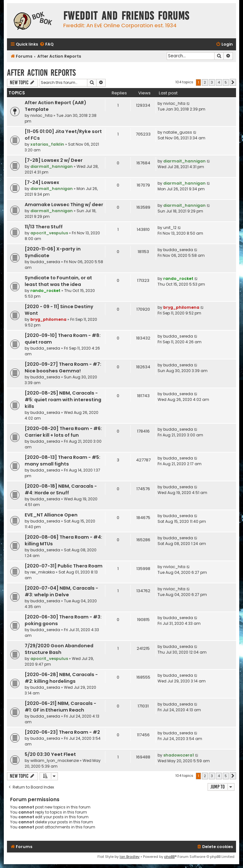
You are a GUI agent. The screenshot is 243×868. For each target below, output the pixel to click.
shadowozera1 (179, 755)
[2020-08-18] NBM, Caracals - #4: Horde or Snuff (61, 489)
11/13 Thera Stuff (44, 227)
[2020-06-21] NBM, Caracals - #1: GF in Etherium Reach (60, 707)
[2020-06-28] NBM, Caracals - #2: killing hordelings (61, 678)
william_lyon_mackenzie (55, 760)
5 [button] (226, 82)
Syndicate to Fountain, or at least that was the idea (58, 281)
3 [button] (212, 82)
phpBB (169, 857)
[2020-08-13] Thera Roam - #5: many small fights (62, 461)
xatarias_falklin (47, 144)
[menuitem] (47, 44)
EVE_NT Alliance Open (51, 515)
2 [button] (205, 82)
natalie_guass (178, 132)
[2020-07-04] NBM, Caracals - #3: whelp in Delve (61, 591)
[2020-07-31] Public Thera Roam (64, 566)
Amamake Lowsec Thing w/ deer (64, 205)
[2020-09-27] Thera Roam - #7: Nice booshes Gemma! (63, 367)
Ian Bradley (130, 857)
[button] (233, 82)
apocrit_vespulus (49, 233)
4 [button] (219, 82)
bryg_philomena (48, 319)
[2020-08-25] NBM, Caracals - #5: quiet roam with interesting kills (63, 400)
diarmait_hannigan (52, 166)
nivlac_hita (41, 115)
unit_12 (170, 228)
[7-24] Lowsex (42, 182)
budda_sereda (45, 262)
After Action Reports (41, 73)
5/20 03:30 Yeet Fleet (50, 754)
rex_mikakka (43, 572)
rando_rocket (45, 291)
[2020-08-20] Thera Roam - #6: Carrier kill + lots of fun (63, 432)
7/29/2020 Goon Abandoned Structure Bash (59, 649)
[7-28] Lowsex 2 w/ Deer (54, 160)
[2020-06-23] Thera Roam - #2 (62, 732)
